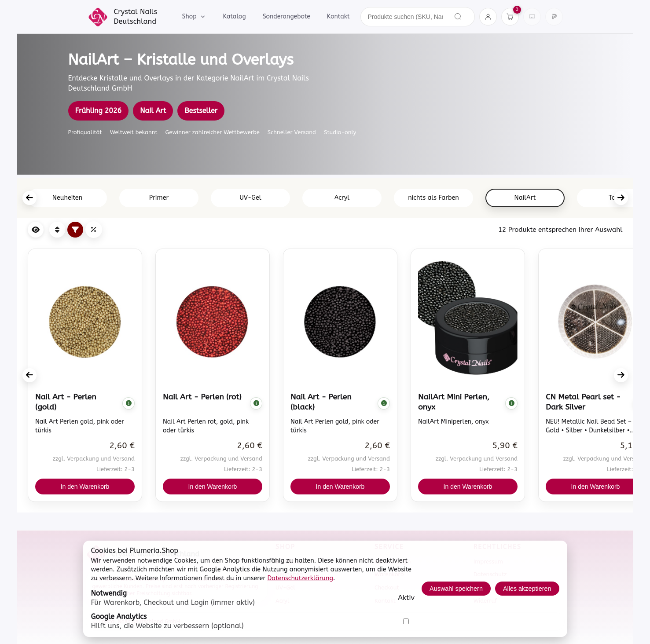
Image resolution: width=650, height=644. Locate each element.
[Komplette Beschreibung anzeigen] (129, 403)
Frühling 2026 (99, 111)
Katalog (234, 16)
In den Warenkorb (85, 487)
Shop (194, 16)
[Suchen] (458, 17)
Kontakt (338, 16)
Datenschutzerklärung (301, 578)
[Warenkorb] (510, 17)
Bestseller (201, 111)
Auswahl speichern (456, 589)
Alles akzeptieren (527, 589)
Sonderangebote (286, 16)
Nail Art (153, 111)
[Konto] (488, 17)
